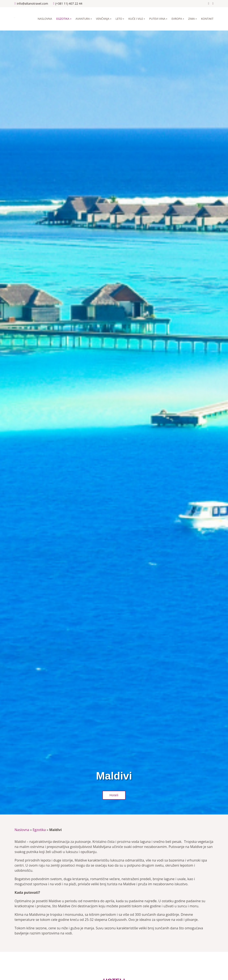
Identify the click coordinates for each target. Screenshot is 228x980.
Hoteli (114, 795)
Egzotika (63, 19)
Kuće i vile (136, 19)
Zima (192, 19)
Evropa (177, 19)
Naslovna (45, 19)
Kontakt (207, 19)
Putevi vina (157, 19)
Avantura (83, 19)
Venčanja (103, 19)
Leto (119, 19)
